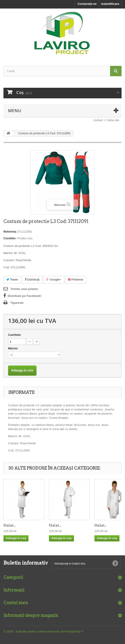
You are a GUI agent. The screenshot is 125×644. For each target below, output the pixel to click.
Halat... (10, 525)
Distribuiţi (32, 280)
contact (98, 120)
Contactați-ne (87, 4)
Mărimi (13, 348)
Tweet (12, 280)
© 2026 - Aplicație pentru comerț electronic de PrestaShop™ (43, 631)
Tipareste (17, 303)
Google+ (54, 280)
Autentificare (110, 4)
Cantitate (14, 335)
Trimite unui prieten (24, 289)
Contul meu (16, 603)
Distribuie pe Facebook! (24, 296)
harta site (113, 120)
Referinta (10, 232)
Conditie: (10, 238)
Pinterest (76, 280)
